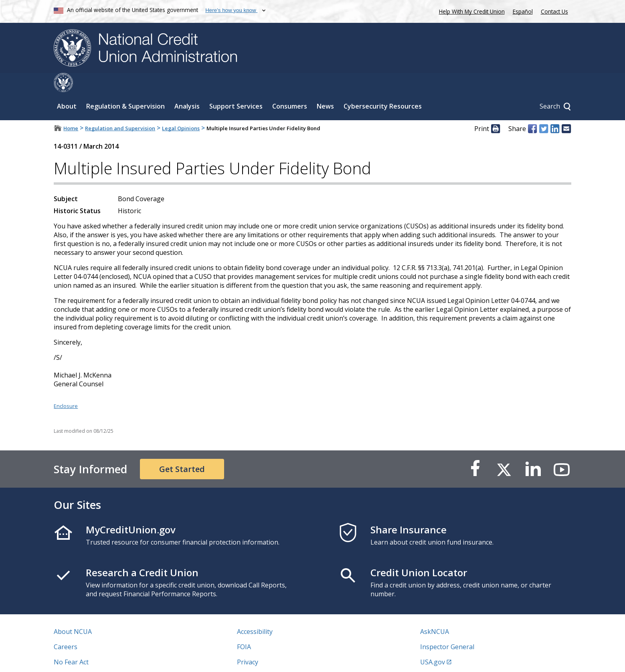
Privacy (248, 643)
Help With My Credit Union (470, 11)
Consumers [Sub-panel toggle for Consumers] (290, 87)
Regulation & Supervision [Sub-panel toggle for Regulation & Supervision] (125, 87)
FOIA (244, 628)
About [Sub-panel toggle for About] (67, 87)
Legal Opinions (181, 109)
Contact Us (554, 11)
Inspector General (447, 628)
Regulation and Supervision (120, 109)
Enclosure (66, 387)
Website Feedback (264, 658)
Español (523, 11)
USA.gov (433, 643)
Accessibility (255, 612)
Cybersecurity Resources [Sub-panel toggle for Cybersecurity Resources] (383, 87)
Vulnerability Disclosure (89, 658)
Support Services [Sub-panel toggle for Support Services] (236, 87)
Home (71, 109)
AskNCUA (435, 612)
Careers (66, 628)
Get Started (182, 450)
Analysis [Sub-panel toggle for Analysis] (187, 87)
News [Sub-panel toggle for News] (325, 87)
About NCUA (73, 612)
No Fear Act (71, 643)
